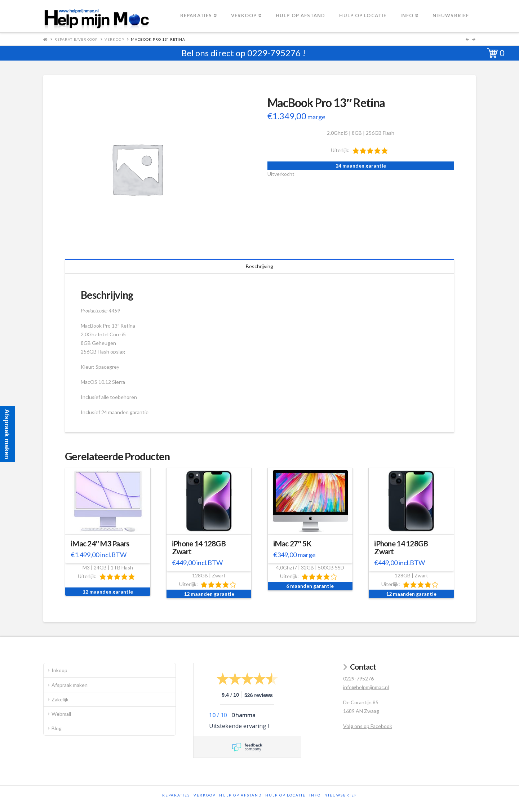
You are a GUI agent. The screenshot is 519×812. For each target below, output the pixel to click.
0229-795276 (274, 53)
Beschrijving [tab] (259, 266)
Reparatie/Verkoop (76, 39)
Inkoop (59, 670)
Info (315, 795)
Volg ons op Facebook (368, 726)
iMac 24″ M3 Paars (100, 543)
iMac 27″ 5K (292, 543)
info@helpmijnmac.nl (366, 687)
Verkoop (114, 39)
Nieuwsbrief (341, 795)
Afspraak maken (70, 685)
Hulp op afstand (240, 795)
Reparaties (176, 795)
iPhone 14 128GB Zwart (199, 547)
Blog (57, 728)
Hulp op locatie (285, 795)
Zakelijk (60, 699)
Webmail (61, 714)
